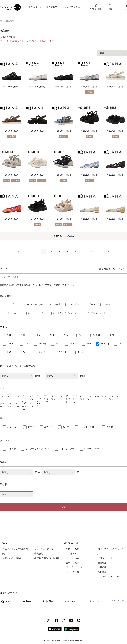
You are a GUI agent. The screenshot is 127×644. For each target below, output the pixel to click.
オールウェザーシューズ (65, 313)
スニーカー (13, 313)
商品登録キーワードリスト (113, 269)
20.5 (66, 335)
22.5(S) (11, 344)
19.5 (38, 335)
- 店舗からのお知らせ (12, 558)
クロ (2, 396)
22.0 (112, 335)
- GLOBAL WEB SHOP (108, 577)
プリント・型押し (88, 427)
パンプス (12, 305)
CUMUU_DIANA (92, 449)
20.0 (52, 335)
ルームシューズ (35, 313)
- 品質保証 (102, 563)
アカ (97, 396)
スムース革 (13, 427)
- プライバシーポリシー (44, 549)
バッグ (108, 305)
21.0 (80, 335)
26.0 (121, 344)
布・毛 (66, 427)
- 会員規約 (38, 553)
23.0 (26, 344)
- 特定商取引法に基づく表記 (47, 558)
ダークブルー (68, 399)
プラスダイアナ (67, 449)
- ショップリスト (73, 572)
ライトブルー (75, 399)
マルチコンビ (24, 406)
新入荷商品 (52, 7)
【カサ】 (81, 352)
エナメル (49, 427)
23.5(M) (42, 344)
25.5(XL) (105, 344)
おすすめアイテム (71, 7)
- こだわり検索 (72, 558)
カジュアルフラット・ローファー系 (43, 305)
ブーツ (92, 305)
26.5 (9, 352)
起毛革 (31, 427)
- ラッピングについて (75, 567)
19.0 (23, 335)
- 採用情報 (102, 572)
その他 (110, 427)
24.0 (58, 344)
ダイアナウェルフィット (38, 449)
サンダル (74, 305)
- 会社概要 (102, 567)
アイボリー (60, 399)
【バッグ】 (41, 352)
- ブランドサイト (105, 558)
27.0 (23, 352)
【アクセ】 (62, 352)
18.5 (9, 335)
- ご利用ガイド (72, 553)
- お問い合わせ (72, 549)
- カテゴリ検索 (72, 563)
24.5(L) (73, 344)
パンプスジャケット (96, 313)
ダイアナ (12, 449)
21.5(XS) (96, 335)
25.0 (89, 344)
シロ (17, 396)
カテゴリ (33, 7)
